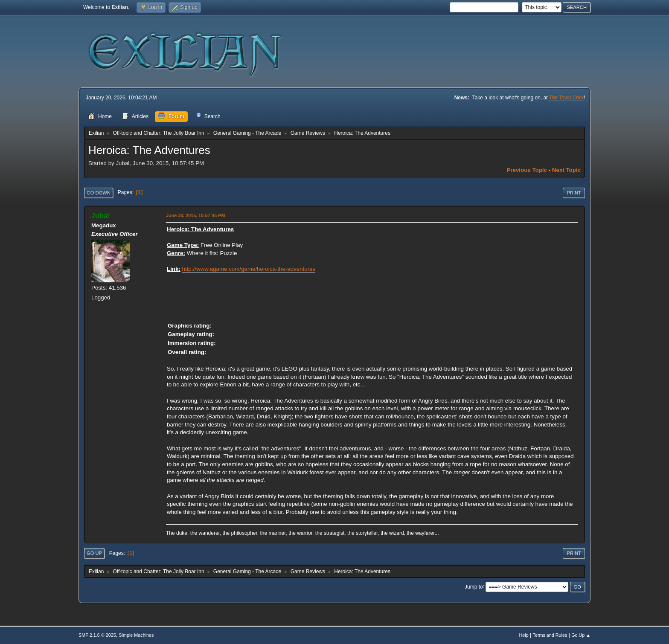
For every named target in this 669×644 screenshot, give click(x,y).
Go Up (94, 553)
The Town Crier (566, 98)
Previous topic (527, 170)
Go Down (99, 193)
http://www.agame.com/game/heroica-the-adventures (249, 269)
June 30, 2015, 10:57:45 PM (195, 215)
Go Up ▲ (581, 635)
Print (574, 193)
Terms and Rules (550, 635)
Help (524, 635)
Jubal (100, 216)
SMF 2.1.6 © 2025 (97, 635)
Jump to (474, 586)
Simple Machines (136, 635)
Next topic (566, 170)
